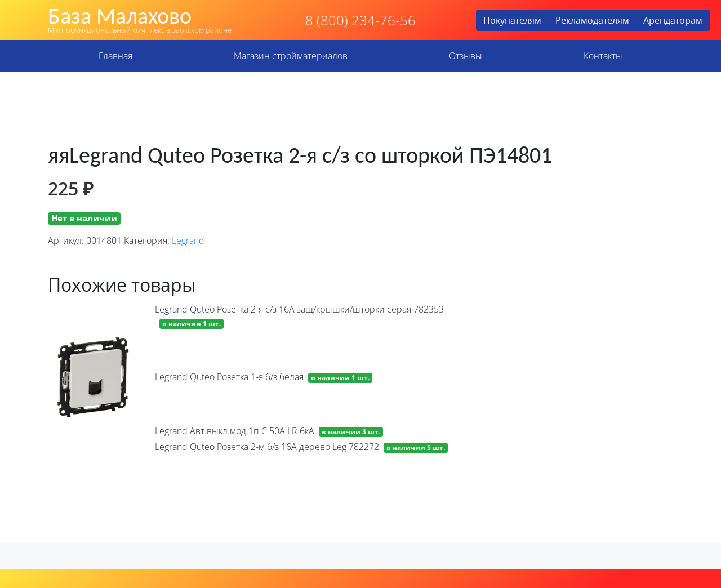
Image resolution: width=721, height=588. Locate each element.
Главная (115, 56)
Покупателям (512, 20)
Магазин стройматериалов (291, 56)
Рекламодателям (592, 20)
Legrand (188, 240)
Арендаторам (673, 20)
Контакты (603, 56)
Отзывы (466, 56)
